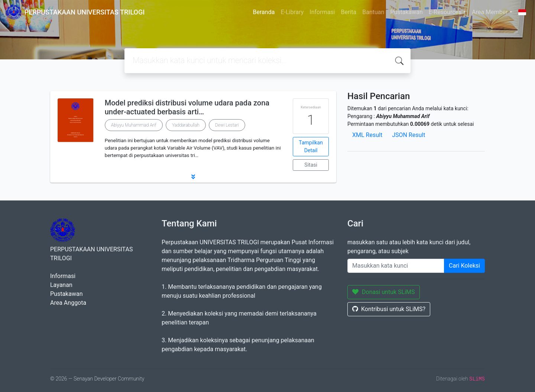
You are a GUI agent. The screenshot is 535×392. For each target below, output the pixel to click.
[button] (193, 177)
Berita (349, 12)
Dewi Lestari (227, 125)
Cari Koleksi (464, 266)
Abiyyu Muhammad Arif (134, 125)
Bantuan (373, 12)
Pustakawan (406, 12)
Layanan (61, 285)
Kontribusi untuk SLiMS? (389, 309)
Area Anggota (68, 303)
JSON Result (408, 135)
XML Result (367, 135)
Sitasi (311, 165)
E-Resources (445, 12)
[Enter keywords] (396, 266)
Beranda (264, 12)
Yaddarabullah (186, 125)
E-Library (292, 12)
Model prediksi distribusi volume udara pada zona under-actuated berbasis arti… (187, 107)
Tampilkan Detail (311, 146)
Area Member (490, 12)
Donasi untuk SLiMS (384, 292)
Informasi (322, 12)
